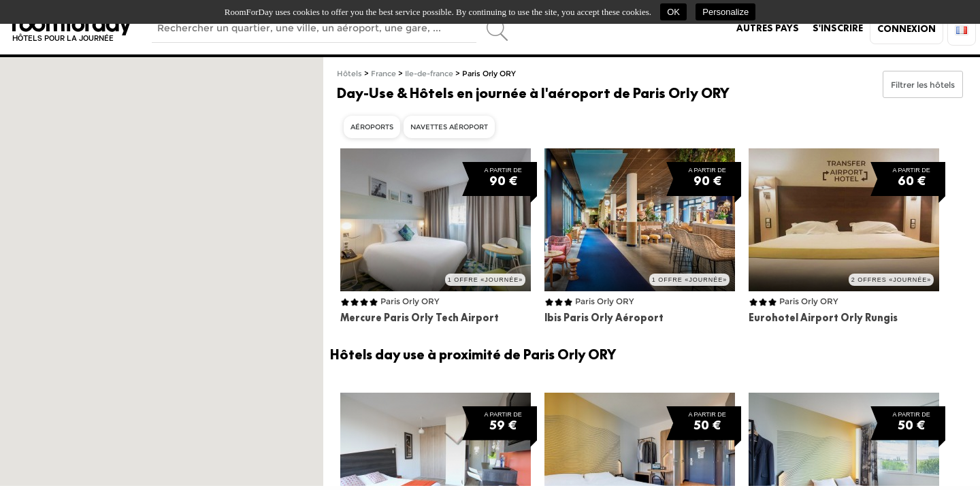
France (383, 74)
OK (673, 12)
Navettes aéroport (449, 127)
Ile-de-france (429, 74)
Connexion (906, 29)
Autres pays (768, 28)
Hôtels (349, 74)
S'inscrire (838, 28)
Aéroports (372, 127)
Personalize (725, 12)
